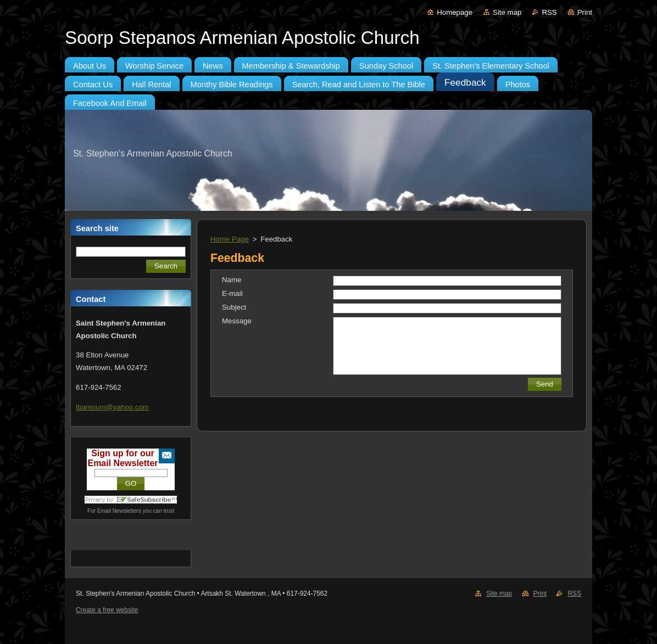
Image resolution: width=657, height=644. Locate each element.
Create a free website (107, 610)
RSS (549, 12)
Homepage (455, 12)
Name (232, 280)
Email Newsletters (119, 511)
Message (237, 321)
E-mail (232, 293)
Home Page (230, 239)
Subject (234, 307)
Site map (507, 12)
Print (585, 12)
